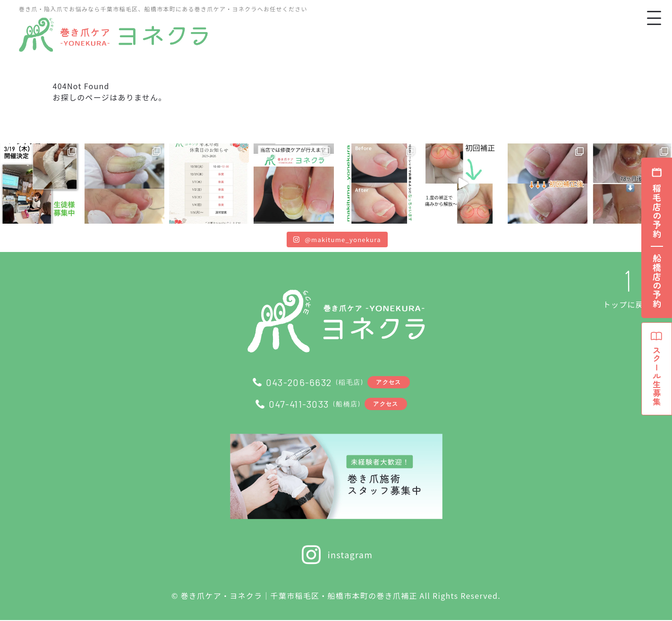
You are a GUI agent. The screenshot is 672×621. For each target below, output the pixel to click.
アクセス (389, 382)
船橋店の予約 (657, 281)
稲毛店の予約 (657, 211)
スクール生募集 (657, 373)
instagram (336, 555)
